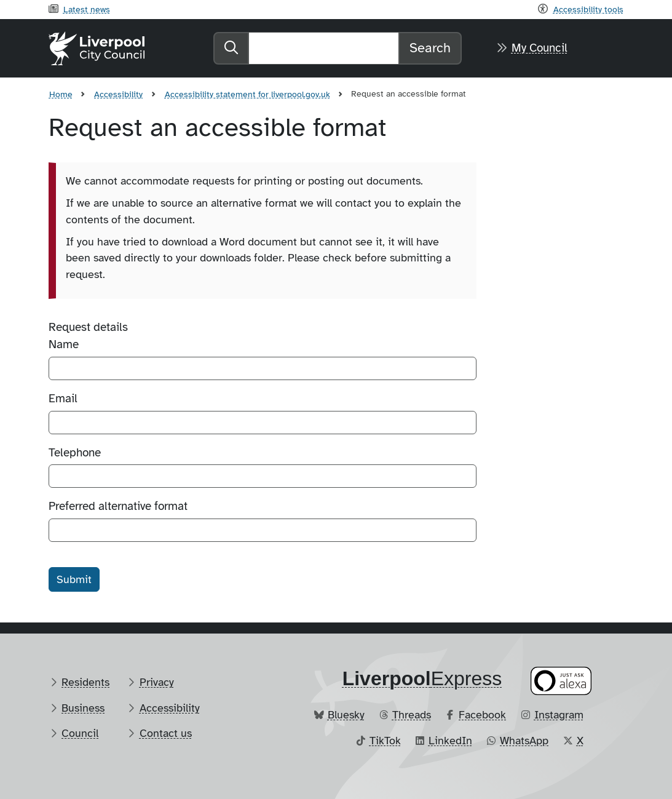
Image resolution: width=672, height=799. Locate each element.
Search (430, 48)
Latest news (87, 9)
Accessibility (118, 94)
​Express (422, 678)
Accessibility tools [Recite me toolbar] (588, 9)
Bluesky (346, 715)
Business (83, 708)
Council (80, 733)
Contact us (166, 733)
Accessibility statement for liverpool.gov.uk (247, 94)
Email (63, 399)
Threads (412, 715)
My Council (540, 48)
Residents (85, 682)
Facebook (482, 715)
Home (61, 94)
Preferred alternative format (118, 506)
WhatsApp (524, 741)
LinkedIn (450, 741)
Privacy (157, 682)
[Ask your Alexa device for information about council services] (561, 681)
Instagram (559, 715)
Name (64, 344)
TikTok (385, 741)
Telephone (75, 453)
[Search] (324, 48)
